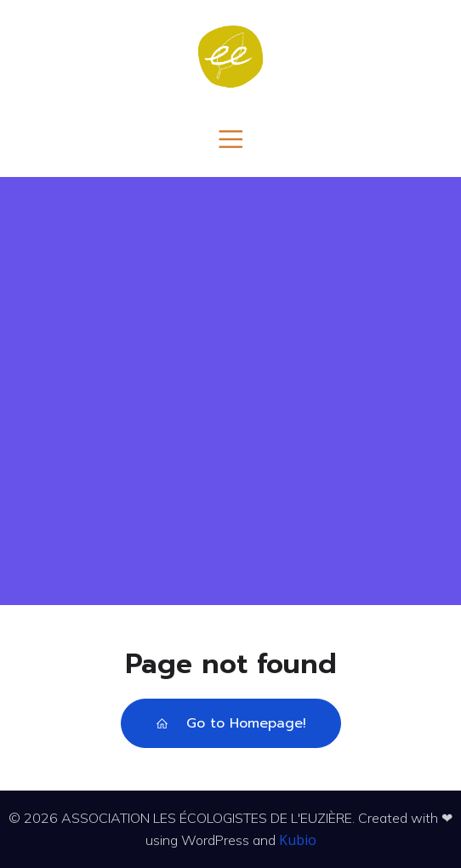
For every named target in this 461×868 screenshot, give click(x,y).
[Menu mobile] (231, 138)
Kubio (298, 840)
